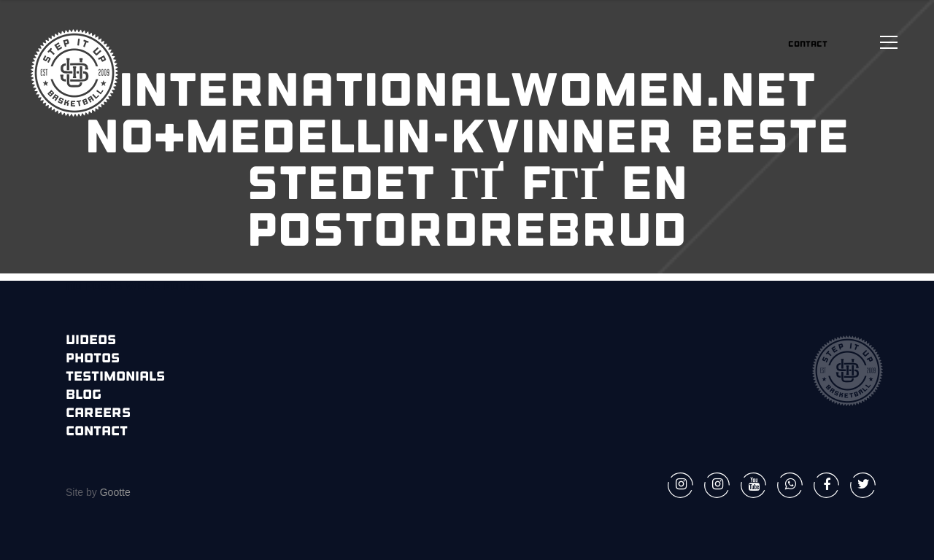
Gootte (114, 492)
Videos (91, 341)
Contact (97, 432)
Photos (93, 359)
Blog (84, 396)
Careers (98, 414)
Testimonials (115, 377)
